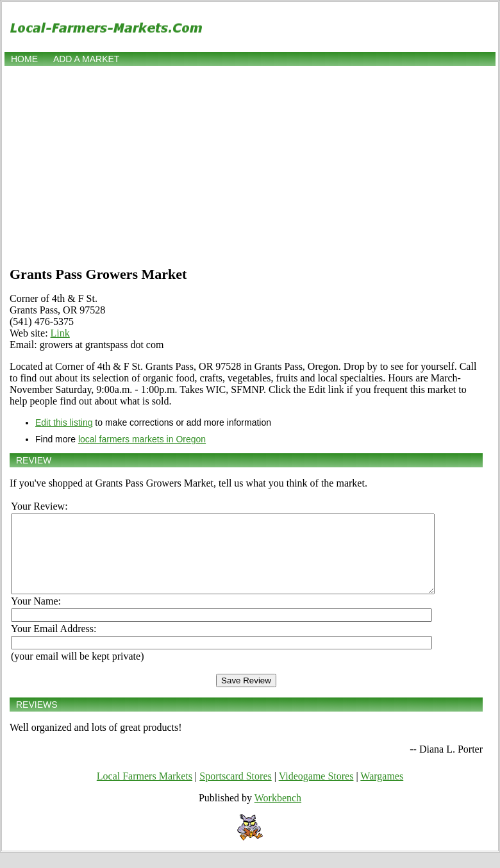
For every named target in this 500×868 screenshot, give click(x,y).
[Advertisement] (250, 165)
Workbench (278, 813)
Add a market (86, 59)
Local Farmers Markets (145, 791)
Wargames (382, 791)
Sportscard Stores (235, 791)
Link (60, 333)
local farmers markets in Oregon (142, 439)
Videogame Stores (316, 791)
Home (24, 59)
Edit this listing (64, 422)
